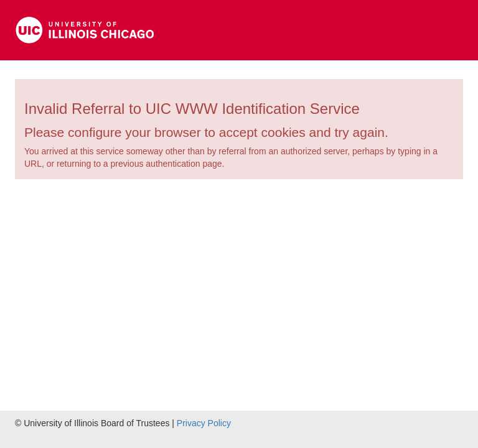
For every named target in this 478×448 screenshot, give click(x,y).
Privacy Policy (204, 423)
